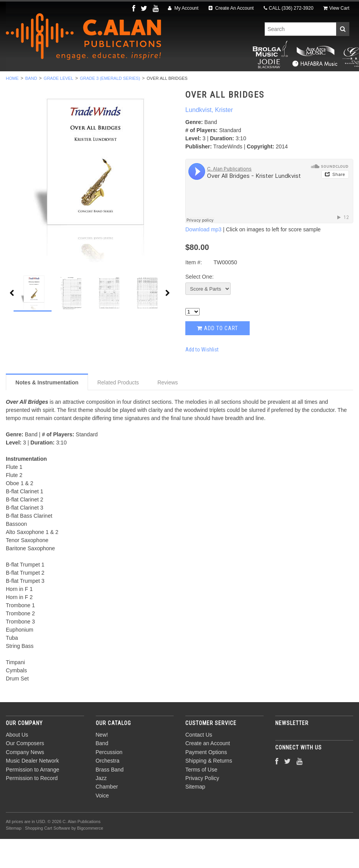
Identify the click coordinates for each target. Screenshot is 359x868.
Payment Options (206, 781)
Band (70, 82)
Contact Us (199, 764)
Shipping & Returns (209, 790)
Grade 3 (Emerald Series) (110, 107)
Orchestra (158, 82)
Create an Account (208, 772)
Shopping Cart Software (47, 857)
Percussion (110, 82)
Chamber (281, 82)
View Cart (336, 8)
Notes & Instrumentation (47, 411)
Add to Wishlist (202, 378)
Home (12, 107)
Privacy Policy (202, 807)
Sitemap (195, 816)
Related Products (118, 411)
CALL (288, 8)
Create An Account (231, 8)
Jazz (246, 82)
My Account (183, 8)
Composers (179, 90)
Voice (318, 82)
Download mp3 (203, 258)
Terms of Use (201, 798)
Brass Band (206, 82)
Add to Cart (217, 357)
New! (40, 82)
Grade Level (59, 107)
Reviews (168, 411)
